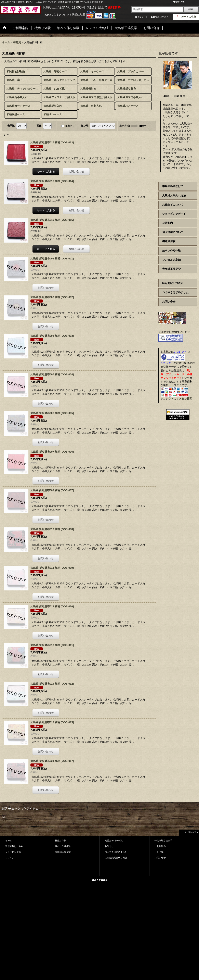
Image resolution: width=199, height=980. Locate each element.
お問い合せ (169, 302)
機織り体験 (169, 241)
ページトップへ (191, 832)
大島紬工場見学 (171, 269)
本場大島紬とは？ (173, 186)
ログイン (139, 17)
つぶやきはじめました (175, 292)
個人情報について (173, 232)
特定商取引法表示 (173, 283)
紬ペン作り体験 (171, 251)
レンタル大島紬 (171, 260)
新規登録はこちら (160, 17)
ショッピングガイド (174, 214)
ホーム (9, 841)
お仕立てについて (173, 205)
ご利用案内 (160, 846)
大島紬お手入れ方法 (174, 195)
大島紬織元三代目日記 (116, 858)
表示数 (11, 126)
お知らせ (109, 846)
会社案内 (168, 223)
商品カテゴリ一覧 (114, 841)
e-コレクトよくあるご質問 (176, 399)
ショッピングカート (15, 852)
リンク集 (159, 852)
